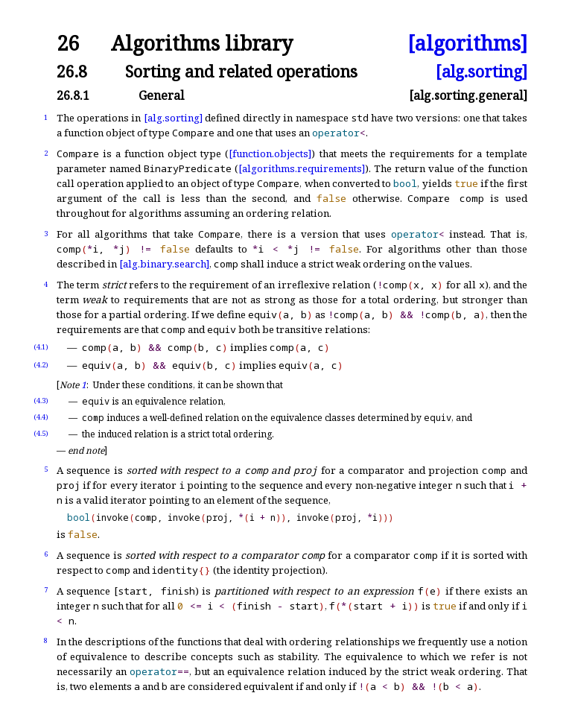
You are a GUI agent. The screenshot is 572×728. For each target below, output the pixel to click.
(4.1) (41, 347)
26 (68, 44)
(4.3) (41, 401)
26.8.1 (73, 95)
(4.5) (41, 433)
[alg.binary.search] (164, 264)
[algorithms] (467, 44)
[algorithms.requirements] (302, 168)
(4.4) (41, 417)
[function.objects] (270, 153)
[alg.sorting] (482, 71)
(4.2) (41, 365)
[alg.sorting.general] (468, 95)
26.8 (72, 71)
